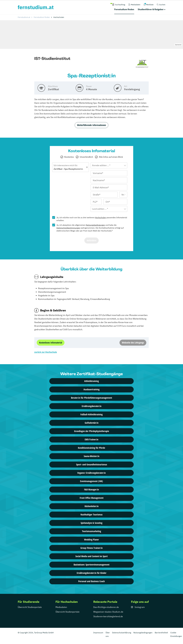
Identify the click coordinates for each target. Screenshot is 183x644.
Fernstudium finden (124, 9)
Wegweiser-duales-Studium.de (108, 612)
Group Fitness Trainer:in (91, 548)
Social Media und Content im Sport (91, 556)
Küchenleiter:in (92, 506)
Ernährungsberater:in (92, 406)
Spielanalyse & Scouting (91, 523)
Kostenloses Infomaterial (51, 343)
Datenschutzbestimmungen (68, 228)
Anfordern (91, 240)
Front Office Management (92, 498)
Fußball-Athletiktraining (91, 414)
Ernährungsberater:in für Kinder (92, 573)
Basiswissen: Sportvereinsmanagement (91, 565)
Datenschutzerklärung (122, 633)
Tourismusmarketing (91, 531)
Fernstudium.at (24, 17)
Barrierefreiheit (161, 633)
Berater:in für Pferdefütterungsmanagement (91, 398)
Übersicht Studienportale (30, 607)
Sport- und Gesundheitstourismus (92, 464)
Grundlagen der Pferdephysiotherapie (92, 431)
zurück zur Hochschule (46, 352)
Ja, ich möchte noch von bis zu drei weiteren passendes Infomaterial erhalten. (92, 219)
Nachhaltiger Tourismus (91, 515)
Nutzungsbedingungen (95, 225)
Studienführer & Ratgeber (151, 9)
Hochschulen (100, 217)
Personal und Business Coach (91, 581)
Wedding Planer (91, 540)
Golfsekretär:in (92, 423)
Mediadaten (61, 607)
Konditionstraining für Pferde (91, 448)
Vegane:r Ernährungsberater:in (91, 473)
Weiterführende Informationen (91, 125)
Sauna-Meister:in (92, 456)
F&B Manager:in (91, 489)
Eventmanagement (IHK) (91, 481)
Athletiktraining (91, 381)
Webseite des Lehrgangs (133, 343)
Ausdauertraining (91, 389)
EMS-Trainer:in (91, 439)
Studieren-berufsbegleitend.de (108, 616)
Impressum (98, 633)
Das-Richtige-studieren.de (106, 607)
